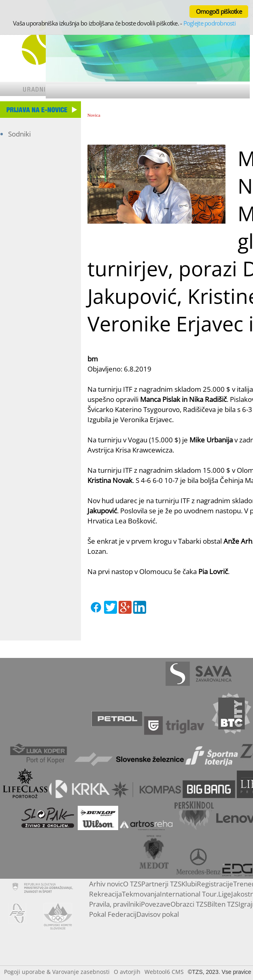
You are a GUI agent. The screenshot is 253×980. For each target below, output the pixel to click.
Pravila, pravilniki (115, 904)
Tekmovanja (141, 894)
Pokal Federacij (113, 914)
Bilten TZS (223, 904)
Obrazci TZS (189, 904)
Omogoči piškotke (219, 11)
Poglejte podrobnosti (209, 23)
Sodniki (19, 134)
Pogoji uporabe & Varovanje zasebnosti (57, 972)
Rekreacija (105, 894)
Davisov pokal (158, 914)
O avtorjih (127, 972)
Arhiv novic (106, 884)
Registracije (215, 884)
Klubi (189, 884)
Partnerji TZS (161, 884)
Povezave (156, 904)
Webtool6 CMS (164, 972)
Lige (225, 894)
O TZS (132, 884)
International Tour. (189, 894)
